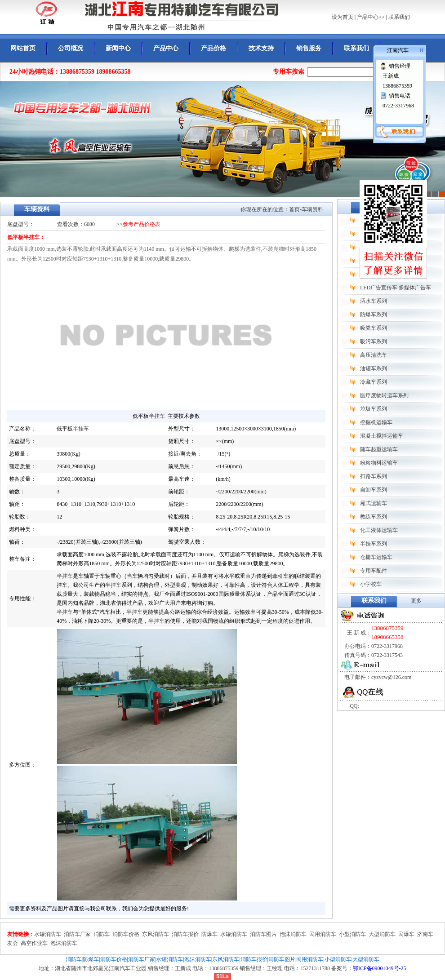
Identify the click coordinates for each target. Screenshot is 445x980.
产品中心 (166, 48)
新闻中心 (118, 48)
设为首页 (343, 17)
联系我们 (399, 17)
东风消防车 (156, 934)
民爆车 (406, 934)
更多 (416, 601)
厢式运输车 (374, 503)
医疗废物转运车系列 (384, 395)
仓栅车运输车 (376, 557)
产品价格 (214, 48)
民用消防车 (323, 934)
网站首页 (23, 48)
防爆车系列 (374, 315)
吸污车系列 (374, 341)
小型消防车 (352, 934)
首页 (294, 209)
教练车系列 (374, 517)
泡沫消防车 (293, 934)
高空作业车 (34, 943)
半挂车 (157, 416)
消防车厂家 (77, 934)
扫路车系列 (374, 476)
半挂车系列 (374, 544)
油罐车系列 (374, 368)
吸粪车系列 (374, 328)
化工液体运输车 (379, 530)
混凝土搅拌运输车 (382, 436)
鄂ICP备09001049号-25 (380, 968)
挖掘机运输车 (376, 422)
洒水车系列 (374, 301)
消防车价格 (126, 934)
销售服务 (309, 48)
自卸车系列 (374, 490)
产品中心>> (371, 17)
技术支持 (261, 48)
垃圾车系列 (374, 409)
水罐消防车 (48, 934)
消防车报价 (185, 934)
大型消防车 (382, 934)
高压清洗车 (374, 355)
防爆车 (209, 934)
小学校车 (371, 584)
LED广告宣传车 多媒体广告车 (396, 288)
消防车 (102, 934)
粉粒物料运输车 (379, 463)
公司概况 (71, 48)
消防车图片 (263, 934)
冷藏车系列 (374, 382)
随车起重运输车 (379, 449)
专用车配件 (374, 571)
